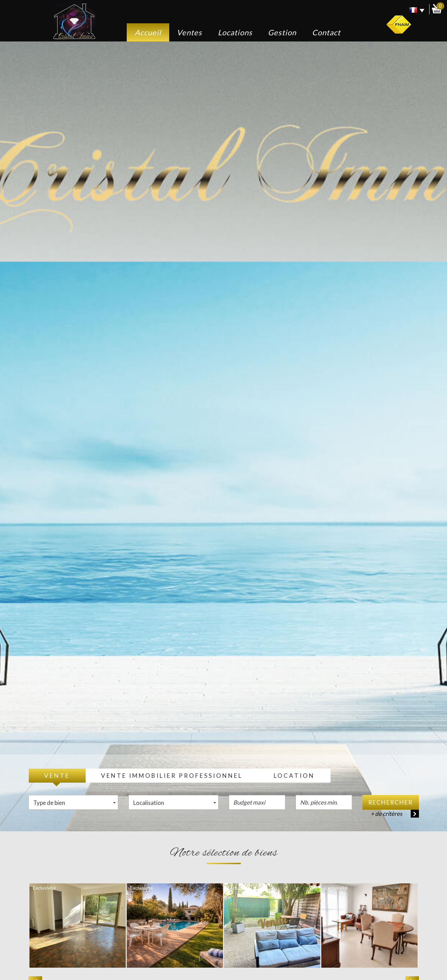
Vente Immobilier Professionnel (172, 776)
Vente (57, 776)
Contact (326, 32)
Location (294, 776)
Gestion (282, 32)
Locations (235, 32)
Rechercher (390, 802)
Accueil (148, 32)
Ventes (189, 32)
